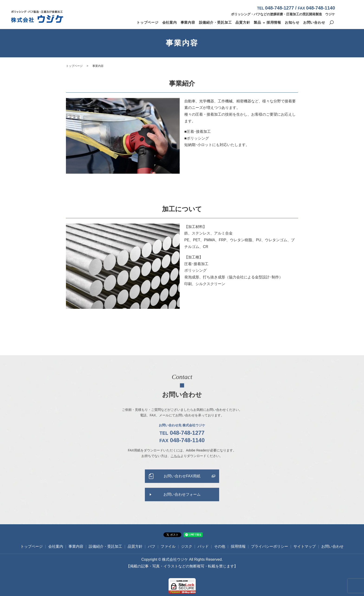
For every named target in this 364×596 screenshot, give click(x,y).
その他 (220, 546)
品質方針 (243, 22)
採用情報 (274, 22)
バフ (152, 546)
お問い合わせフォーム (182, 500)
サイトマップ (305, 546)
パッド (203, 546)
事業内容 (188, 22)
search (331, 23)
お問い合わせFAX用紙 (182, 481)
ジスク (187, 546)
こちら (175, 461)
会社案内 (170, 22)
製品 (257, 22)
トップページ (148, 22)
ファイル (168, 546)
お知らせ (292, 22)
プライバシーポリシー (270, 546)
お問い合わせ (314, 22)
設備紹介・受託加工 (215, 22)
